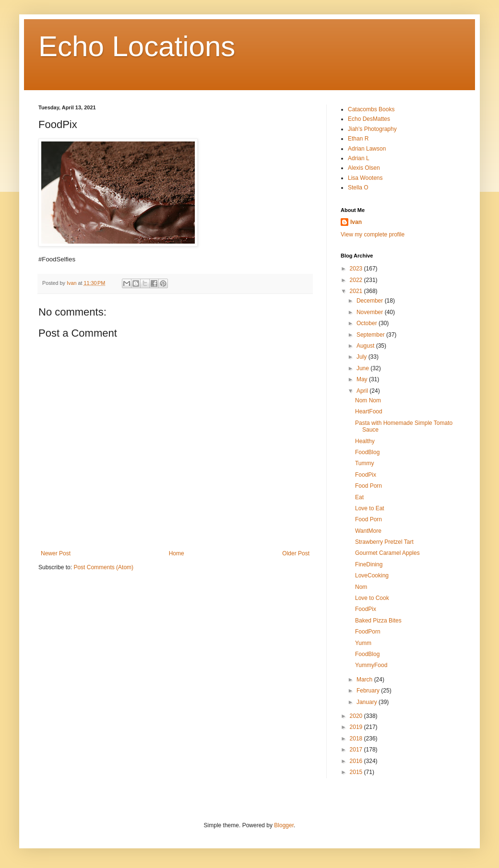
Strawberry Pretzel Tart (384, 542)
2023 (357, 269)
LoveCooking (372, 575)
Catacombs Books (371, 109)
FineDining (369, 564)
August (366, 346)
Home (177, 553)
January (368, 702)
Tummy (365, 463)
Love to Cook (372, 598)
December (371, 301)
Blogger (284, 825)
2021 (357, 291)
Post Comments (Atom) (103, 567)
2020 (357, 716)
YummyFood (371, 665)
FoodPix (366, 475)
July (362, 357)
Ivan (356, 222)
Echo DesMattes (369, 119)
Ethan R (358, 139)
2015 (357, 772)
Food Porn (368, 486)
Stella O (358, 188)
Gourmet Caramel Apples (387, 553)
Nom (361, 587)
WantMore (368, 531)
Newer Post (56, 553)
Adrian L (359, 158)
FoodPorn (368, 632)
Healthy (365, 441)
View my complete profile (373, 235)
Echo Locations (137, 46)
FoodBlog (367, 452)
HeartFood (369, 411)
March (365, 680)
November (371, 312)
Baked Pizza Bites (378, 621)
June (363, 368)
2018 (357, 739)
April (363, 391)
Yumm (363, 643)
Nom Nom (368, 400)
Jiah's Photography (372, 129)
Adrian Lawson (367, 149)
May (363, 379)
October (368, 323)
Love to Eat (370, 508)
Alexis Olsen (364, 168)
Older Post (296, 553)
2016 (357, 761)
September (371, 335)
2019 (357, 727)
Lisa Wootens (365, 178)
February (369, 691)
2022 (357, 280)
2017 (357, 750)
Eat (359, 497)
